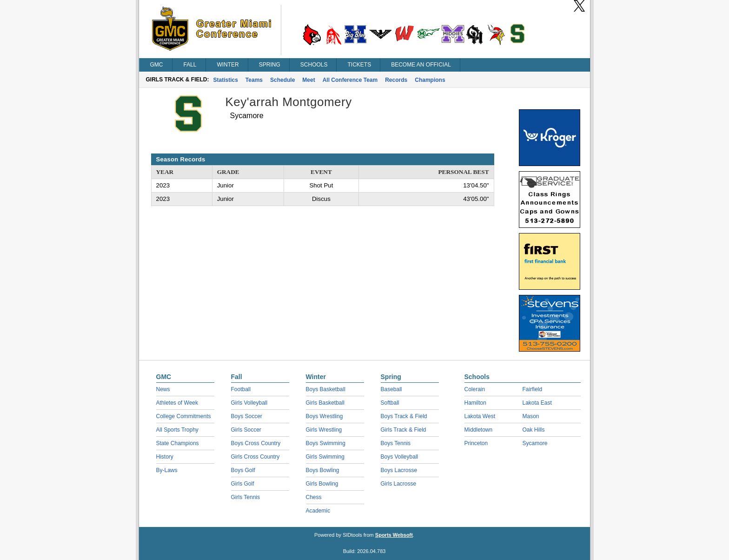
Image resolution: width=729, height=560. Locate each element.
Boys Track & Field (404, 416)
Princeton (476, 443)
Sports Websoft (394, 535)
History (165, 457)
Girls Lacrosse (399, 484)
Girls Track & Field (404, 430)
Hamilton (475, 403)
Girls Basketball (325, 403)
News (163, 389)
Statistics (226, 80)
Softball (390, 403)
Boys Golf (243, 470)
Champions (430, 80)
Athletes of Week (177, 403)
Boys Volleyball (400, 457)
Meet (308, 80)
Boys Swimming (326, 443)
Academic (318, 511)
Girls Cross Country (255, 457)
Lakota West (480, 416)
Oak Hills (534, 430)
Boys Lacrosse (399, 470)
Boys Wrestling (325, 416)
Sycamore (535, 443)
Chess (314, 497)
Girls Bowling (322, 484)
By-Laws (167, 470)
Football (241, 389)
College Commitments (184, 416)
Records (396, 80)
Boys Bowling (323, 470)
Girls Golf (243, 484)
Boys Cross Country (256, 443)
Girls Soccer (246, 430)
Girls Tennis (245, 497)
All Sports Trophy (177, 430)
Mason (531, 416)
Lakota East (537, 403)
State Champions (178, 443)
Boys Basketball (326, 389)
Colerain (475, 389)
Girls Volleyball (249, 403)
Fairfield (533, 389)
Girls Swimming (325, 457)
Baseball (391, 389)
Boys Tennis (396, 443)
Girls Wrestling (324, 430)
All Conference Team (350, 80)
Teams (254, 80)
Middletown (479, 430)
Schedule (282, 80)
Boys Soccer (247, 416)
